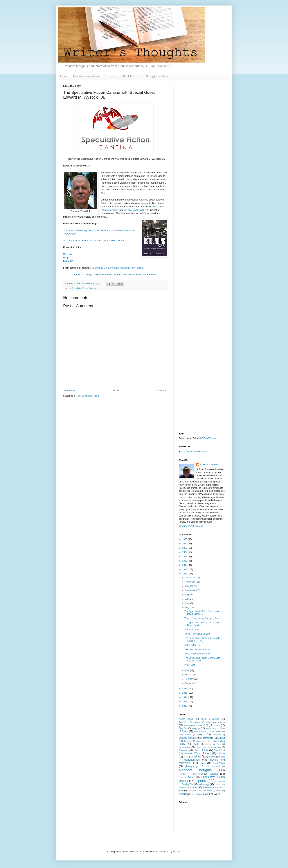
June (188, 603)
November (190, 582)
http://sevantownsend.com (194, 451)
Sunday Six (187, 784)
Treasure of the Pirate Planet (201, 791)
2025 (185, 539)
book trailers (185, 735)
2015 (185, 693)
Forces (208, 744)
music (203, 763)
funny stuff (201, 747)
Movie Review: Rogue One (198, 654)
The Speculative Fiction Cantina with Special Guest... (202, 659)
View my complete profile (191, 526)
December (190, 578)
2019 (185, 565)
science (214, 774)
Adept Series (186, 719)
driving (222, 738)
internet (212, 757)
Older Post (162, 390)
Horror (186, 757)
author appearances (215, 722)
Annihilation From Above (190, 722)
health (208, 753)
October (189, 586)
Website (68, 254)
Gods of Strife (202, 750)
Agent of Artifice (210, 719)
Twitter (219, 791)
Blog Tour (183, 728)
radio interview (213, 766)
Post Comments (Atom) (88, 396)
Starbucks (221, 781)
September (191, 590)
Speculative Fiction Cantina (84, 288)
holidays (221, 753)
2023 (185, 548)
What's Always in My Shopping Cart (202, 618)
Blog (66, 257)
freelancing (184, 747)
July (187, 599)
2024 (185, 544)
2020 (185, 561)
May (187, 608)
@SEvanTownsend (209, 438)
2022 (185, 552)
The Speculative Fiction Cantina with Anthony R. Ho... (202, 639)
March (188, 675)
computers (208, 738)
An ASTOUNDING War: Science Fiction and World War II (94, 240)
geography (216, 747)
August (189, 595)
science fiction (186, 777)
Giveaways (184, 750)
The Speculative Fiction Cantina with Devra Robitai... (202, 624)
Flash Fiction (201, 741)
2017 (185, 574)
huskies (196, 757)
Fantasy (188, 741)
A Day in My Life (192, 645)
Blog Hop (197, 725)
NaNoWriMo (219, 763)
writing (209, 794)
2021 (185, 557)
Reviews (183, 774)
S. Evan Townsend (210, 465)
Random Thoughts (195, 770)
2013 (185, 702)
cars (200, 734)
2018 (185, 569)
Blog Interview (213, 725)
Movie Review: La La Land (197, 634)
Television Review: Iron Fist (198, 649)
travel (194, 787)
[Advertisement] (202, 140)
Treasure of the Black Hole (120, 76)
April (187, 670)
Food (195, 744)
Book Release (200, 731)
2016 (185, 689)
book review (216, 731)
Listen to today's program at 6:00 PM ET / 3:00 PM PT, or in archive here (115, 275)
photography (191, 766)
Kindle (222, 757)
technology (204, 784)
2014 (185, 697)
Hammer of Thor (192, 753)
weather (183, 794)
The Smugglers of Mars (154, 76)
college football (188, 738)
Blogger (176, 852)
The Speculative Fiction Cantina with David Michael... (202, 613)
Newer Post (70, 390)
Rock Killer (197, 774)
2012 (185, 706)
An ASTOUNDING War (137, 210)
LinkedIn (68, 261)
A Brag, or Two (192, 630)
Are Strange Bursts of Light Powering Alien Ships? (117, 268)
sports (201, 781)
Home (64, 76)
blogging (196, 728)
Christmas (217, 735)
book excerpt (211, 728)
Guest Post (219, 750)
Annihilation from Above (86, 76)
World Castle (197, 794)
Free (219, 744)
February (190, 679)
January (189, 683)
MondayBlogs (192, 760)
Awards (187, 725)
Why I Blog (190, 665)
